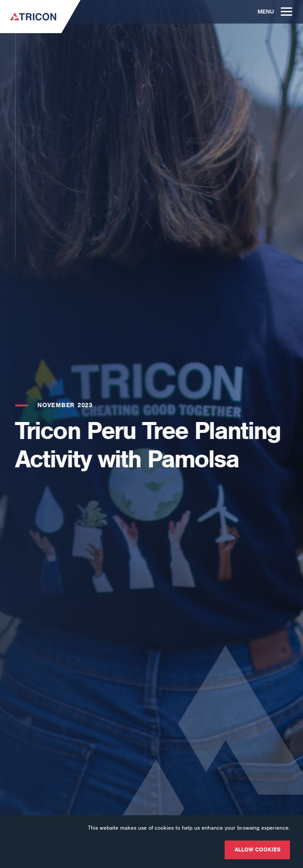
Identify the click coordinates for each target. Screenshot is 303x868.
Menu (275, 12)
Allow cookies (258, 849)
